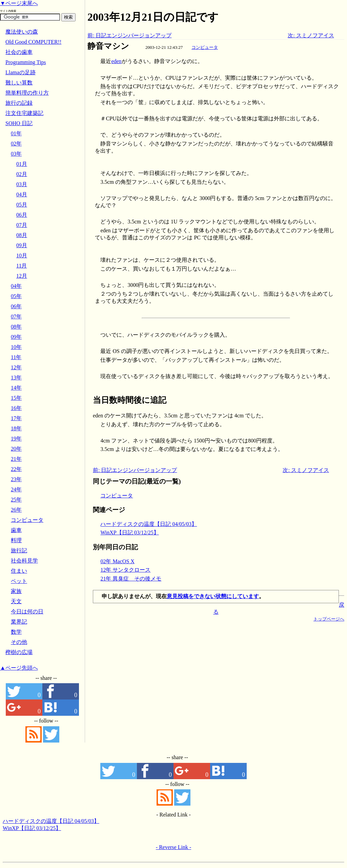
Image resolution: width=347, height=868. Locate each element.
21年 (16, 459)
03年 (16, 154)
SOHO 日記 (19, 123)
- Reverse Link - (173, 847)
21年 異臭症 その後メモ (131, 579)
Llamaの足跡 (21, 72)
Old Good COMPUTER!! (33, 42)
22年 (16, 469)
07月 (22, 225)
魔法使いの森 (22, 32)
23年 (16, 479)
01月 (22, 164)
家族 (16, 591)
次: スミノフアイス (311, 35)
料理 (16, 540)
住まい (19, 571)
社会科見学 (24, 561)
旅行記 (19, 550)
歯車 (16, 530)
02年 (16, 144)
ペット (19, 581)
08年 (16, 327)
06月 (22, 215)
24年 (16, 489)
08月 (22, 235)
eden (116, 61)
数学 (16, 632)
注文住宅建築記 (24, 113)
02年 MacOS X (117, 561)
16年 (16, 408)
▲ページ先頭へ (19, 668)
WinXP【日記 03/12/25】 (129, 532)
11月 (22, 266)
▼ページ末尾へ (19, 3)
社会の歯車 (19, 52)
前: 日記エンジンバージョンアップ (129, 35)
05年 (16, 296)
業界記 (19, 622)
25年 (16, 500)
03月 (22, 184)
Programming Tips (26, 62)
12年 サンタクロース (125, 570)
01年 (16, 133)
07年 (16, 317)
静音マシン (108, 46)
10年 (16, 347)
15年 (16, 398)
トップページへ (329, 619)
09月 (22, 245)
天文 (16, 601)
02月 (22, 174)
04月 (22, 194)
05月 (22, 205)
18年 (16, 428)
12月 (22, 276)
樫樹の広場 (19, 652)
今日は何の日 (27, 611)
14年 (16, 388)
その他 (19, 642)
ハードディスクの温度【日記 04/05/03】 (149, 524)
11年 (16, 357)
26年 (16, 510)
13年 (16, 378)
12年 (16, 367)
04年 (16, 286)
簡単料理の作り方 (27, 93)
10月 (22, 255)
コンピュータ (205, 47)
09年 (16, 337)
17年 (16, 418)
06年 (16, 306)
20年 (16, 449)
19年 (16, 439)
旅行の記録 (19, 103)
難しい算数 (19, 83)
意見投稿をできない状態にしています (213, 596)
